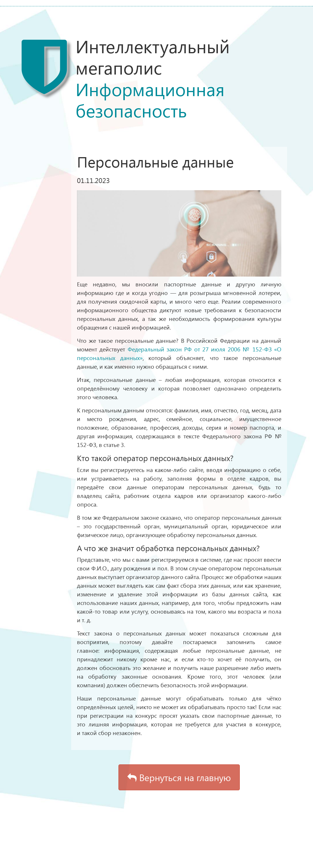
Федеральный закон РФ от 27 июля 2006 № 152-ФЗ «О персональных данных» (179, 353)
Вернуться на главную (179, 777)
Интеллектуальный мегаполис (183, 78)
